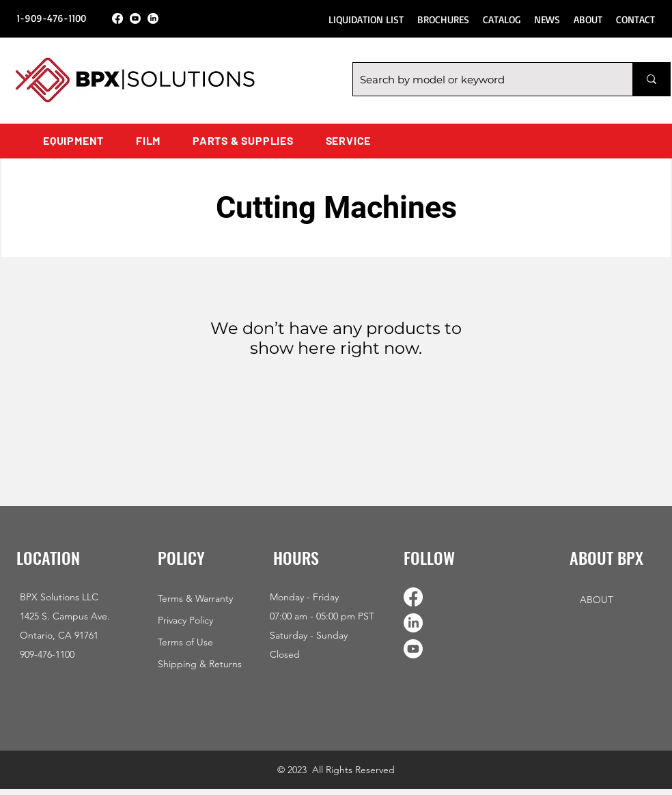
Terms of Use (185, 642)
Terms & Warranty (195, 598)
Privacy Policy (185, 620)
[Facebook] (117, 18)
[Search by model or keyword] (482, 79)
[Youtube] (135, 18)
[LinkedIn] (153, 18)
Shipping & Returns (200, 664)
